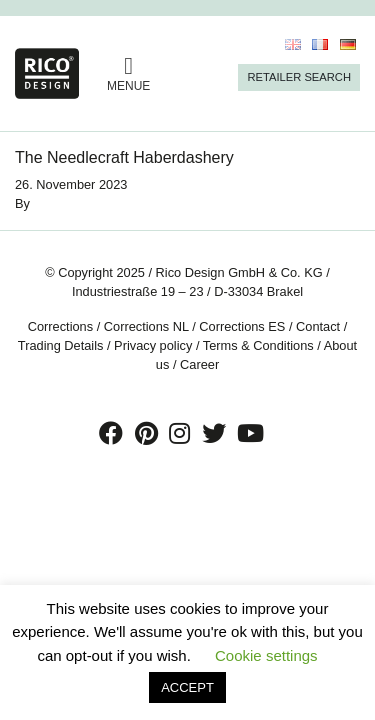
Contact (318, 326)
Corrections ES (242, 326)
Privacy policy (153, 345)
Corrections (60, 326)
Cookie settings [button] (266, 655)
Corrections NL (146, 326)
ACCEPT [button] (187, 687)
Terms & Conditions (258, 345)
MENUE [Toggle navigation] (128, 73)
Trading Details (61, 345)
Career (199, 364)
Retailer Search (299, 77)
